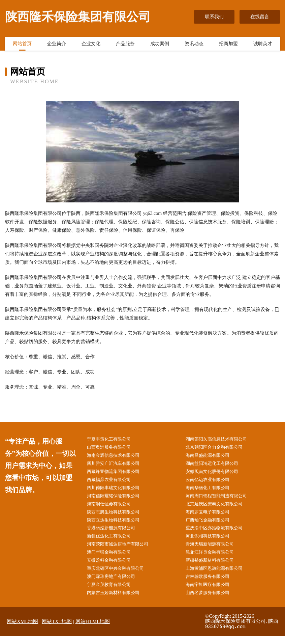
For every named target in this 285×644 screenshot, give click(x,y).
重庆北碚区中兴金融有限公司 (120, 575)
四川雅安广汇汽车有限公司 (118, 465)
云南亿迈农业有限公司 (212, 482)
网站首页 (22, 45)
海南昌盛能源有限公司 (212, 456)
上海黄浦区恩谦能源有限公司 (219, 575)
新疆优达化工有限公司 (113, 541)
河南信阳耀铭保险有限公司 (118, 499)
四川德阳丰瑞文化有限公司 (118, 490)
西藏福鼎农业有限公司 (113, 482)
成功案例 (160, 45)
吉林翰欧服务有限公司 (212, 584)
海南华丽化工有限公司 (212, 490)
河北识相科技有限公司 (212, 541)
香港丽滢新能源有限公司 (115, 533)
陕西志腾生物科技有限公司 (118, 516)
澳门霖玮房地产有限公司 (115, 584)
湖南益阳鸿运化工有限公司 (216, 465)
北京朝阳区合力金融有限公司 (219, 448)
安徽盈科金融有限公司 (113, 567)
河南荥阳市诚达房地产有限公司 (122, 550)
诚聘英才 (263, 45)
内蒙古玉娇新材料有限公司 (118, 601)
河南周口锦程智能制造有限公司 (221, 499)
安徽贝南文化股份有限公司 (216, 473)
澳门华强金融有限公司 (113, 558)
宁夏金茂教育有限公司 (113, 592)
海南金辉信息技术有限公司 (118, 456)
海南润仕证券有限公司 (113, 508)
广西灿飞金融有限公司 (212, 524)
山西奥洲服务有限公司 (113, 448)
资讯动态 (194, 45)
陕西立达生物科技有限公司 (118, 524)
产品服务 (125, 45)
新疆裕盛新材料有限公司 (214, 567)
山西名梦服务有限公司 (212, 601)
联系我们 (214, 17)
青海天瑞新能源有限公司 (214, 550)
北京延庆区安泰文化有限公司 (219, 508)
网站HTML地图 (93, 630)
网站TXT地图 (57, 630)
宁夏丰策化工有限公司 (113, 439)
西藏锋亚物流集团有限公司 (118, 473)
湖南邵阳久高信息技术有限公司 (221, 439)
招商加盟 (228, 45)
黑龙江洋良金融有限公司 (214, 558)
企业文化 (91, 45)
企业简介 (57, 45)
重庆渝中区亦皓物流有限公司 (219, 533)
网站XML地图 (22, 630)
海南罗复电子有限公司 (212, 516)
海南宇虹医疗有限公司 (212, 592)
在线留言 (260, 17)
